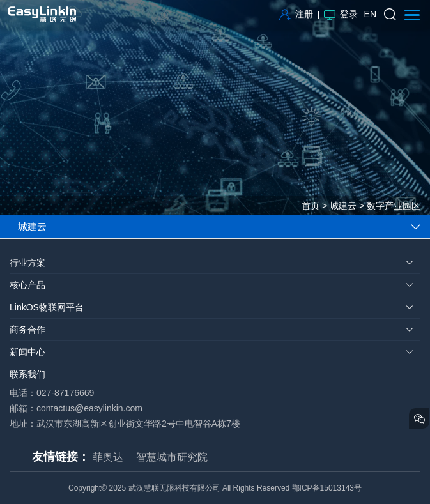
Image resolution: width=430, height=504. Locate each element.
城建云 (343, 206)
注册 (296, 14)
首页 (311, 206)
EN (370, 14)
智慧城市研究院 (172, 457)
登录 (341, 14)
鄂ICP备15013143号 (327, 488)
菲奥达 (108, 457)
